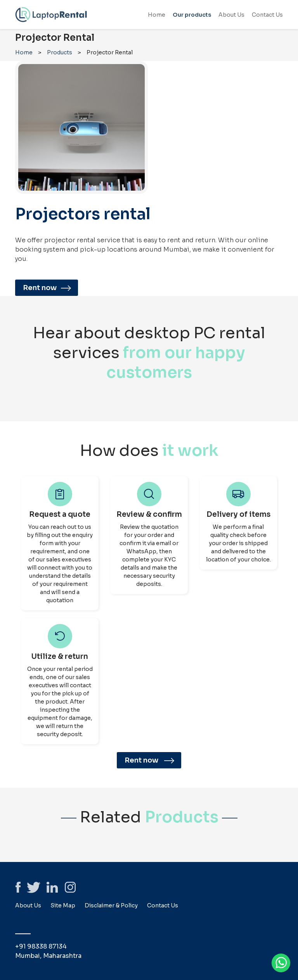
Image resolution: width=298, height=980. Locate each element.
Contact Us (267, 15)
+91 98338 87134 (41, 946)
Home (157, 15)
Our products (192, 15)
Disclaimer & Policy (111, 905)
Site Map (63, 905)
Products (60, 52)
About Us (231, 15)
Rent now (49, 288)
